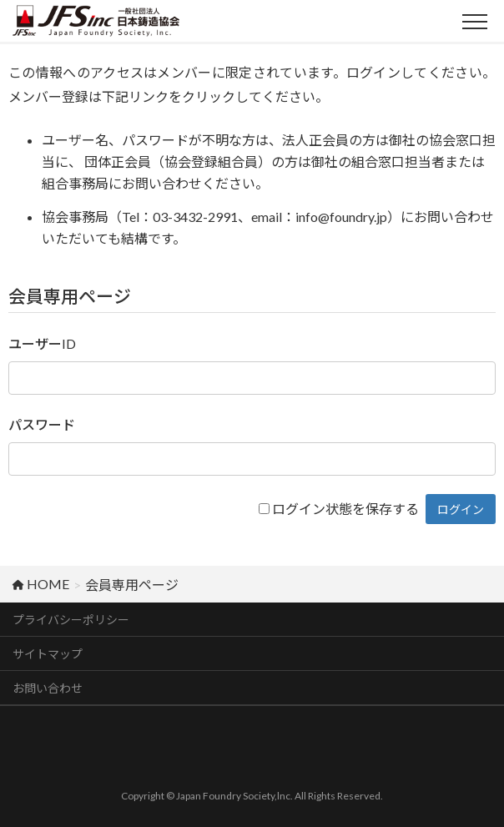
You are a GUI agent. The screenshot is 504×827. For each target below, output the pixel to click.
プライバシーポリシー (71, 620)
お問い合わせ (48, 688)
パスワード (42, 424)
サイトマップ (48, 654)
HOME (41, 584)
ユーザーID (42, 343)
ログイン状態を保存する (345, 509)
